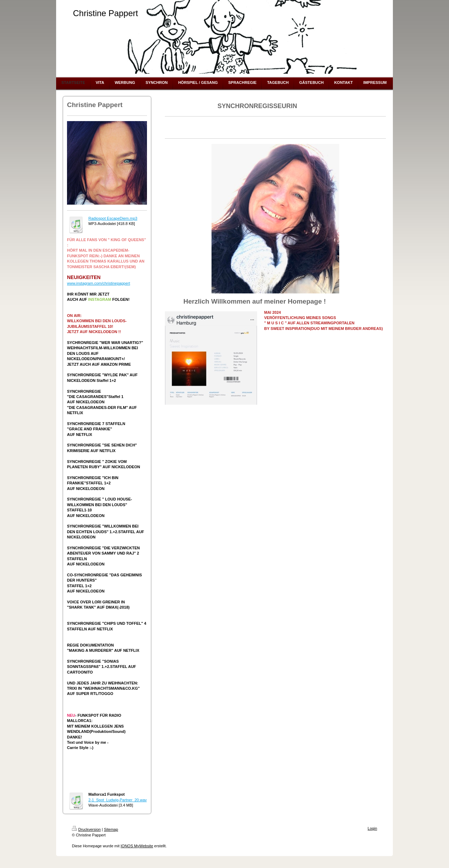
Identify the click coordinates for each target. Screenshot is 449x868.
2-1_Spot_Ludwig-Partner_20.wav (118, 800)
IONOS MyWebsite (137, 846)
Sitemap (111, 829)
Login (372, 828)
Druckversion (86, 829)
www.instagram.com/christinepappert (99, 283)
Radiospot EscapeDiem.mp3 (113, 218)
